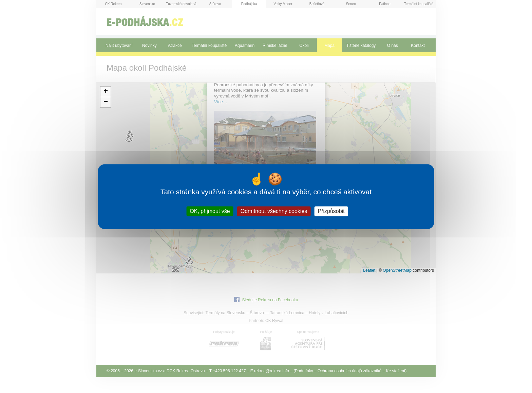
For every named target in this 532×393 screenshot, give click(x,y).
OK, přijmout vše (210, 211)
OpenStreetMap (397, 270)
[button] (106, 92)
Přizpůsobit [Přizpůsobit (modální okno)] (331, 211)
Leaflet (369, 270)
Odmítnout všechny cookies (274, 211)
